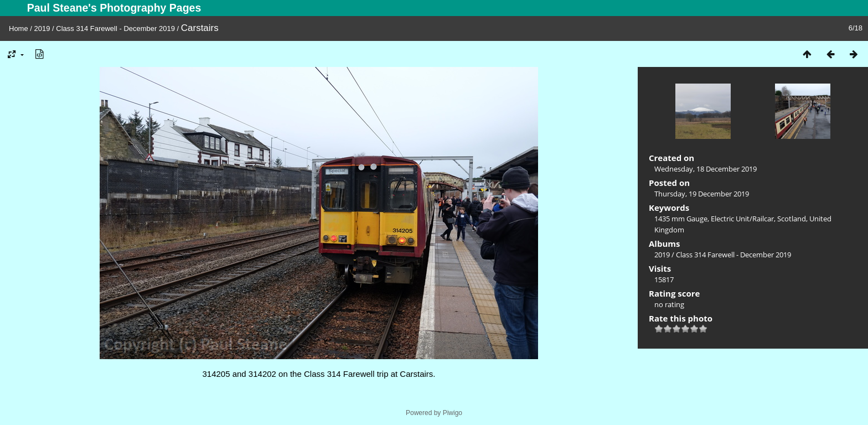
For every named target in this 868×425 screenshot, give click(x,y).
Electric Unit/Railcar (742, 219)
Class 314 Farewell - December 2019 (115, 28)
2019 (42, 28)
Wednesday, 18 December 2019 (706, 169)
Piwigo (453, 413)
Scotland (792, 219)
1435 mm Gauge (681, 219)
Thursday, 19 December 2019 (702, 194)
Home (19, 28)
